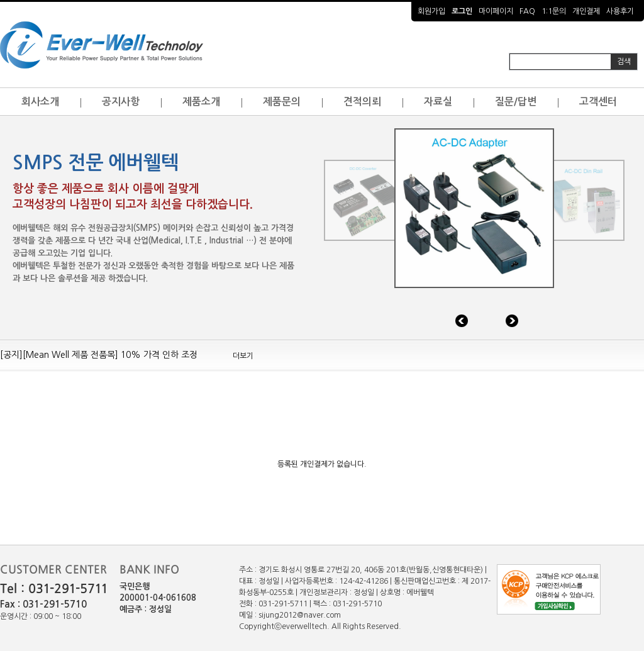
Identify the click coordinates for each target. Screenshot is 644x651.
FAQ (527, 11)
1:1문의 (554, 11)
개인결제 (586, 11)
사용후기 (620, 11)
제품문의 (282, 102)
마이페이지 (496, 11)
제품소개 (201, 102)
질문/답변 (516, 102)
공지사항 (121, 102)
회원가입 (431, 11)
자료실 (438, 102)
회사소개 (40, 102)
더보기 (243, 356)
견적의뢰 (362, 102)
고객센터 (598, 102)
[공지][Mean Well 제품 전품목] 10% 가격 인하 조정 (99, 355)
